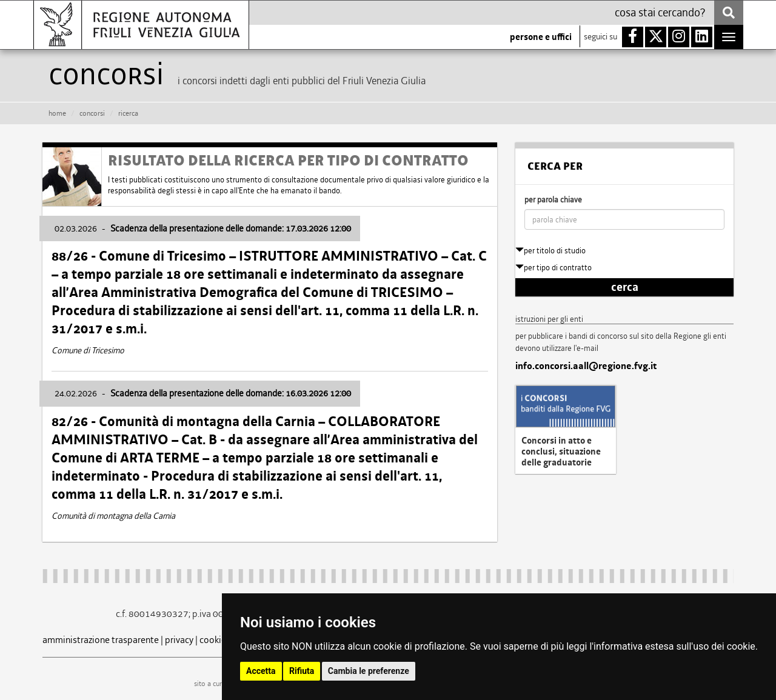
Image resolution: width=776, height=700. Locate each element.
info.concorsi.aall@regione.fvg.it (586, 366)
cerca (625, 287)
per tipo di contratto (554, 268)
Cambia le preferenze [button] (369, 671)
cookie (213, 640)
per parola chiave (553, 200)
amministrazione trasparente (101, 640)
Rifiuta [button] (302, 671)
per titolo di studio (550, 251)
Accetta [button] (261, 671)
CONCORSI (92, 113)
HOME (57, 113)
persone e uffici (541, 37)
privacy (179, 640)
